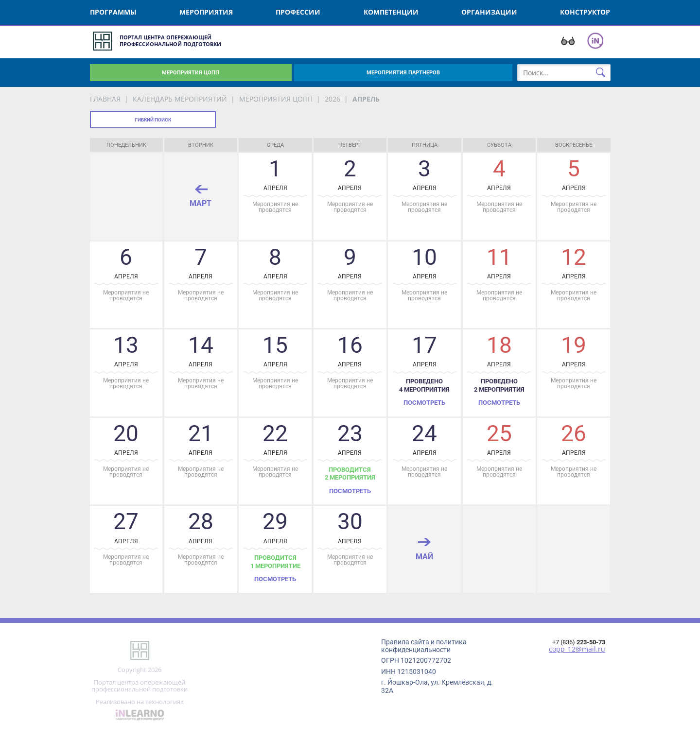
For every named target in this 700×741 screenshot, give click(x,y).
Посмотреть (424, 403)
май (424, 556)
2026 (332, 99)
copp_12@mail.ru (577, 649)
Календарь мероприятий (180, 99)
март (201, 203)
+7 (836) (579, 642)
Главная (105, 99)
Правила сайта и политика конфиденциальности (424, 646)
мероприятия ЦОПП (276, 99)
